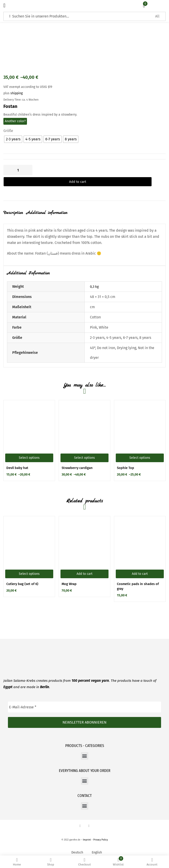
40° (93, 339)
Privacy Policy (101, 831)
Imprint (87, 831)
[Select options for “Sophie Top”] (140, 449)
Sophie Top (126, 459)
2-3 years (97, 329)
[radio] (13, 139)
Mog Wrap (69, 575)
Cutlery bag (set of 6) (22, 575)
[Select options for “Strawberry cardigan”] (84, 449)
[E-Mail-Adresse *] (84, 698)
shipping (17, 93)
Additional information (47, 204)
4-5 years (114, 329)
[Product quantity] (18, 170)
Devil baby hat (17, 459)
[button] (84, 565)
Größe (8, 131)
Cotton (95, 308)
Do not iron (106, 339)
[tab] (15, 207)
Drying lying (127, 339)
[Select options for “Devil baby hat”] (29, 449)
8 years (145, 329)
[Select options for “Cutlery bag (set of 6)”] (29, 565)
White (104, 319)
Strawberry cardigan (77, 459)
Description (13, 204)
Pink (93, 319)
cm (92, 298)
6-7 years (130, 329)
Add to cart (66, 170)
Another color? (15, 121)
